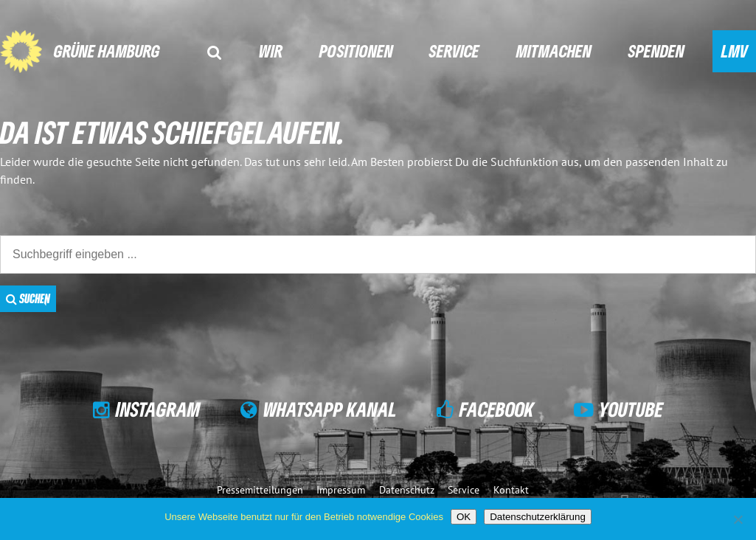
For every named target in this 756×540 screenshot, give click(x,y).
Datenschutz (407, 489)
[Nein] (738, 519)
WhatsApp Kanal (330, 409)
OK (464, 517)
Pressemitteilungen (260, 489)
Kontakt (511, 489)
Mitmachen (554, 51)
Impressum (341, 489)
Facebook (497, 409)
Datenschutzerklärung (538, 517)
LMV (735, 51)
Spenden (656, 51)
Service (454, 51)
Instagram (158, 409)
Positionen (356, 51)
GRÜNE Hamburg (107, 51)
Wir (271, 51)
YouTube (631, 409)
